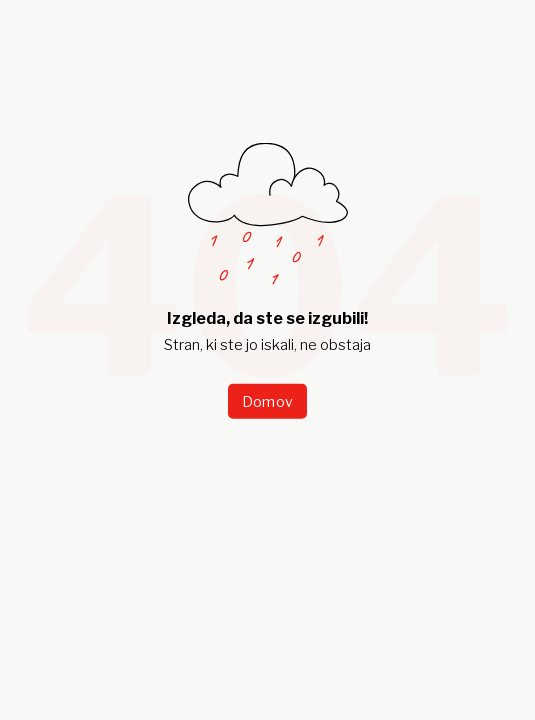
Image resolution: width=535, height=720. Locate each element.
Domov (268, 400)
